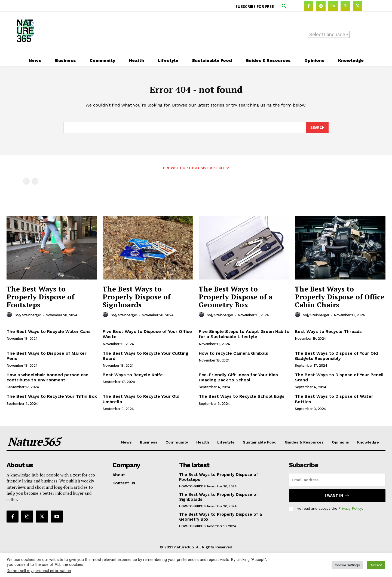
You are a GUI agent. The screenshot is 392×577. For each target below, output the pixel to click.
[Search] (317, 130)
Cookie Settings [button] (347, 565)
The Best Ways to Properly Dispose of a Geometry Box (235, 299)
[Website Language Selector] (329, 34)
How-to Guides (192, 489)
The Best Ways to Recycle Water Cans (49, 334)
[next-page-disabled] (35, 184)
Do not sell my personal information (39, 571)
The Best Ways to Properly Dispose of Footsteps (40, 299)
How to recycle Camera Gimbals (233, 356)
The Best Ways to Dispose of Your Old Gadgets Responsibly (336, 358)
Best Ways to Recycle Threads (328, 334)
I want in (337, 498)
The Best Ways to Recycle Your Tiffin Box (52, 399)
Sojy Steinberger (28, 318)
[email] (337, 482)
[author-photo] (10, 317)
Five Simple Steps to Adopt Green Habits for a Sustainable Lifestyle (244, 337)
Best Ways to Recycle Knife (133, 377)
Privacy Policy (350, 511)
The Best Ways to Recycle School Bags (242, 399)
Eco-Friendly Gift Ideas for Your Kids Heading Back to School (238, 380)
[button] (284, 7)
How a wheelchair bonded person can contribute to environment (48, 380)
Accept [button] (376, 565)
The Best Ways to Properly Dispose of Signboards (137, 299)
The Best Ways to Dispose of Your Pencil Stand (339, 380)
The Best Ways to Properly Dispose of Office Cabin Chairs (340, 299)
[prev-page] (26, 184)
